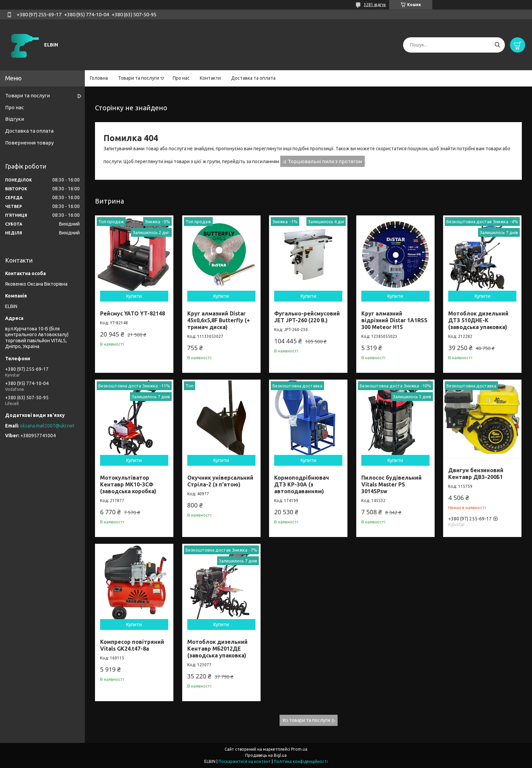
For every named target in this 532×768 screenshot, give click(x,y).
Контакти (210, 78)
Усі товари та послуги (306, 720)
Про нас (181, 78)
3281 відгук (375, 5)
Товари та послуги (139, 78)
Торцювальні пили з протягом (325, 161)
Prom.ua (299, 749)
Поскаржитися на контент (245, 761)
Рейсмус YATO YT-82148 (132, 313)
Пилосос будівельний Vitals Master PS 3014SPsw (392, 484)
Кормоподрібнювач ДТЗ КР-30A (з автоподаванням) (302, 484)
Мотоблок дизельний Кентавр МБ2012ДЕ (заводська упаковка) (217, 649)
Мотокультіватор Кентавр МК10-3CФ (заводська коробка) (128, 484)
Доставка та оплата (253, 78)
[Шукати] (497, 45)
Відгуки (15, 119)
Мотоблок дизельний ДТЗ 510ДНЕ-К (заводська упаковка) (478, 320)
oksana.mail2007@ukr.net (47, 426)
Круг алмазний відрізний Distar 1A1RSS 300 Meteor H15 (394, 320)
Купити (134, 296)
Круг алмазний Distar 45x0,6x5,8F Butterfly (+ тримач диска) (219, 320)
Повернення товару (29, 143)
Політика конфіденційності (301, 761)
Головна (99, 78)
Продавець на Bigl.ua (266, 755)
